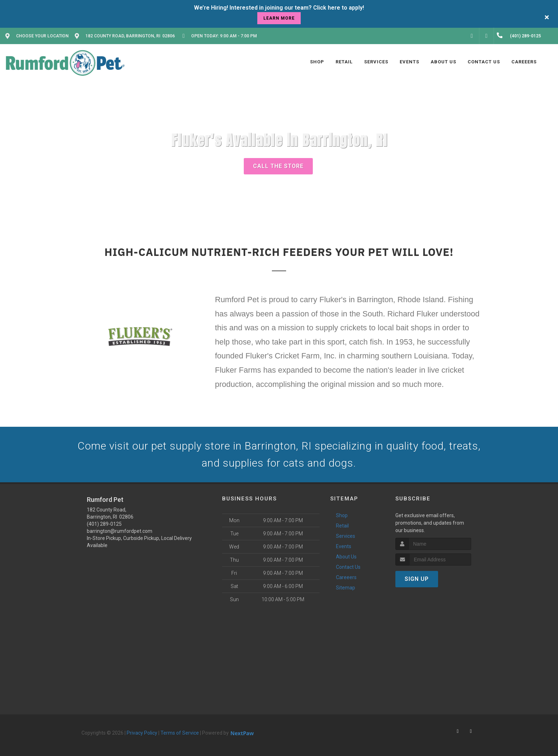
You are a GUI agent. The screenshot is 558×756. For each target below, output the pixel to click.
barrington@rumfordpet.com (120, 531)
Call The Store (278, 166)
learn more (279, 18)
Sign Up (417, 579)
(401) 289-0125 (104, 524)
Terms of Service (180, 733)
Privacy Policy (142, 733)
